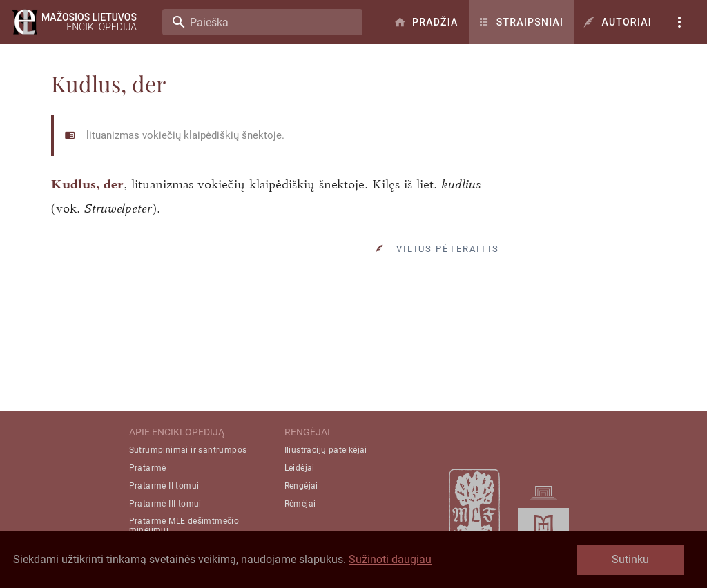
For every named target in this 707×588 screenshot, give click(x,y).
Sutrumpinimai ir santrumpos (188, 450)
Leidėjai (300, 468)
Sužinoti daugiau (390, 559)
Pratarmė (148, 468)
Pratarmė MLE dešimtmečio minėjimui (184, 526)
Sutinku (630, 559)
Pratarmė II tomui (164, 486)
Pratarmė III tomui (165, 504)
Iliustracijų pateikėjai (326, 450)
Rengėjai (301, 486)
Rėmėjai (300, 504)
